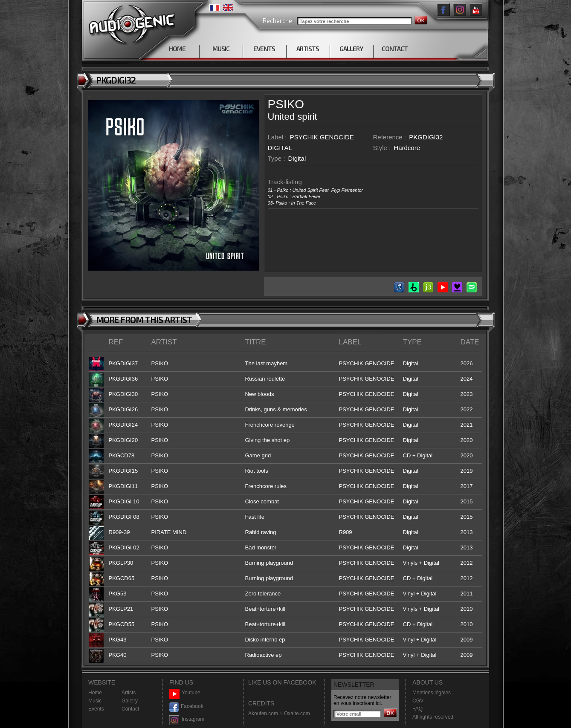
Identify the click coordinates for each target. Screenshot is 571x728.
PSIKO (286, 104)
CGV (418, 701)
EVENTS (264, 49)
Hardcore (407, 148)
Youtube (185, 693)
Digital (297, 158)
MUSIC (221, 49)
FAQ (417, 709)
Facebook (186, 706)
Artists (129, 693)
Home (95, 693)
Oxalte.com (297, 714)
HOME (177, 49)
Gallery (130, 701)
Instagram (187, 719)
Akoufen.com (263, 714)
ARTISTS (308, 49)
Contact (130, 709)
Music (95, 701)
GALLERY (351, 49)
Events (96, 709)
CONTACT (395, 49)
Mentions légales (432, 693)
